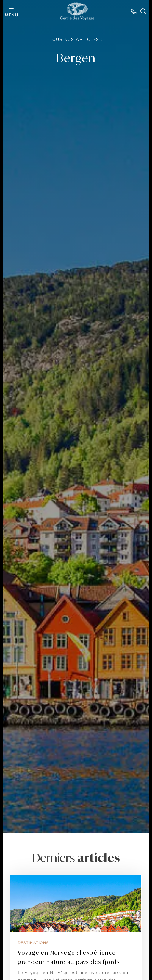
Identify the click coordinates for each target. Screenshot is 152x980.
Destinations (33, 943)
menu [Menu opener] (11, 11)
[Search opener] (143, 11)
